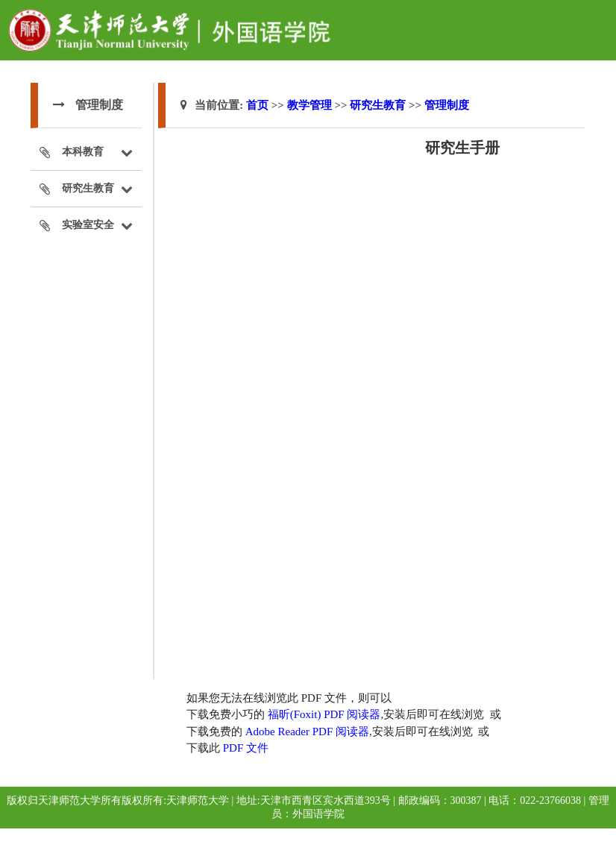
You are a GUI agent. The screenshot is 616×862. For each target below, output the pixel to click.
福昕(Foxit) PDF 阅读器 (324, 714)
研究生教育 (378, 105)
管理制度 (447, 105)
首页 (257, 105)
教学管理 (309, 105)
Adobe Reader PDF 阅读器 (307, 732)
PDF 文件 (246, 748)
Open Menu (597, 18)
